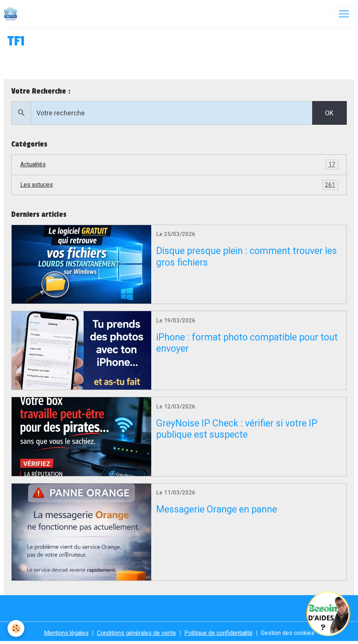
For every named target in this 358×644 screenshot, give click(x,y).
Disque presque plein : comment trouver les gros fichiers (247, 256)
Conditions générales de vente (136, 633)
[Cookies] (16, 628)
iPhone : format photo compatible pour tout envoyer (247, 343)
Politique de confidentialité (218, 633)
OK (329, 113)
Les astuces (179, 185)
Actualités (179, 165)
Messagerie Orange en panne (217, 509)
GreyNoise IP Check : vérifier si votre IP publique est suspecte (237, 429)
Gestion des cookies (288, 633)
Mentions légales (66, 633)
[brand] (12, 14)
